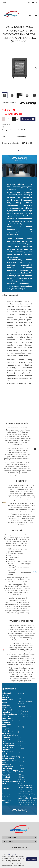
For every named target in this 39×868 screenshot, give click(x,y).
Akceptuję (32, 859)
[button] (34, 3)
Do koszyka (28, 119)
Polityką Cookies (13, 855)
